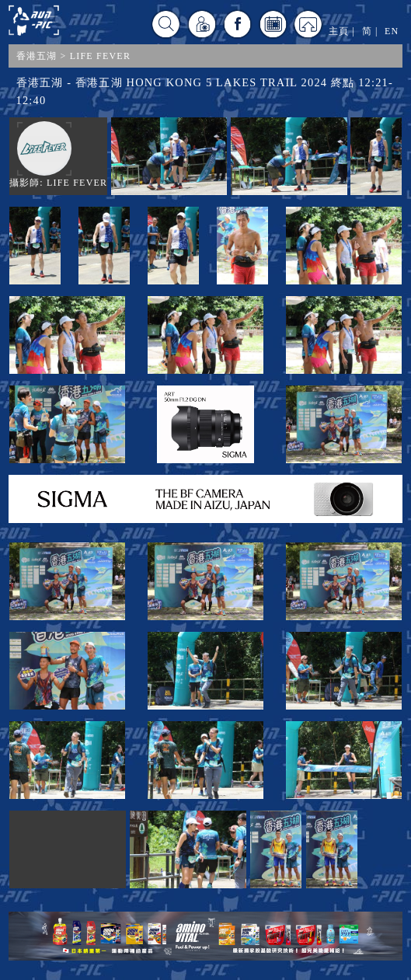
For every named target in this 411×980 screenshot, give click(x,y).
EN (392, 31)
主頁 (339, 31)
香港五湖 (37, 56)
